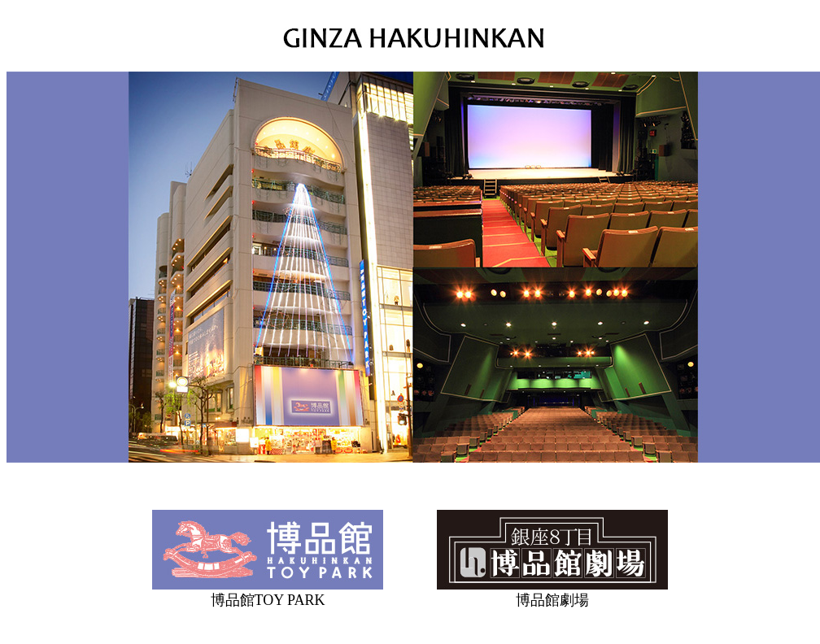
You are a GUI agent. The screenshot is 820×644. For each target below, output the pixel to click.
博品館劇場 (552, 600)
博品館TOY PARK (268, 600)
